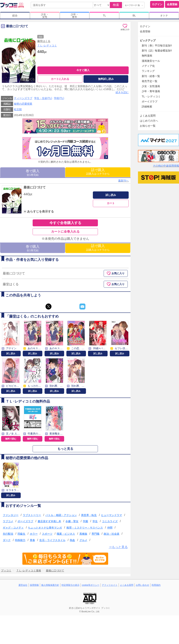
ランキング (148, 71)
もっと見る (65, 449)
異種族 (83, 534)
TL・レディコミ (151, 96)
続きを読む (122, 92)
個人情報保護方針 (50, 585)
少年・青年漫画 (151, 91)
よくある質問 (148, 116)
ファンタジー (11, 515)
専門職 (95, 534)
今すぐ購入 (83, 70)
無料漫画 (147, 56)
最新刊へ (123, 181)
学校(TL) (59, 98)
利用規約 (156, 585)
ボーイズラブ (25, 521)
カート (111, 203)
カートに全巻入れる (65, 232)
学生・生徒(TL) (43, 98)
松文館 (18, 109)
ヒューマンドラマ (112, 515)
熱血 (72, 540)
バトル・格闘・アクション (61, 515)
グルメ (83, 540)
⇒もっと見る (118, 547)
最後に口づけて (35, 187)
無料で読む (11, 439)
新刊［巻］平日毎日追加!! (157, 46)
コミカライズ (110, 521)
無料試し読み (106, 79)
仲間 (110, 528)
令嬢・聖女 (72, 521)
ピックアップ (148, 40)
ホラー (34, 534)
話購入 (98, 172)
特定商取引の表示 (70, 585)
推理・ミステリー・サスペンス (85, 528)
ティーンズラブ (23, 98)
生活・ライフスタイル (52, 540)
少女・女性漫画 (151, 86)
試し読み (111, 195)
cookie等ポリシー (91, 585)
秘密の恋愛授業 (23, 104)
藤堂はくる (44, 41)
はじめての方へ (149, 121)
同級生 (21, 534)
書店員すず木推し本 (49, 521)
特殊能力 (20, 540)
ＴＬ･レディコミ (47, 46)
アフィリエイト (110, 585)
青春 (32, 540)
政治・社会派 (112, 534)
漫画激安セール (151, 61)
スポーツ (47, 534)
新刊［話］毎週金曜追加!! (157, 51)
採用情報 (34, 585)
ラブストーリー (32, 515)
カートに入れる (60, 79)
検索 (116, 5)
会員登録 (172, 4)
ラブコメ (8, 521)
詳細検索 (147, 107)
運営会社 (23, 585)
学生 (95, 521)
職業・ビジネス (66, 534)
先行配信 (8, 534)
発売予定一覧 (150, 81)
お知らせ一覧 (148, 126)
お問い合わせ (142, 585)
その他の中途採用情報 (166, 166)
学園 (85, 521)
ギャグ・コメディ (13, 528)
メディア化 (148, 66)
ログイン (157, 4)
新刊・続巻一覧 (151, 76)
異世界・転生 (89, 515)
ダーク (7, 540)
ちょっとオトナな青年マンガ (45, 528)
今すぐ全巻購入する (65, 223)
